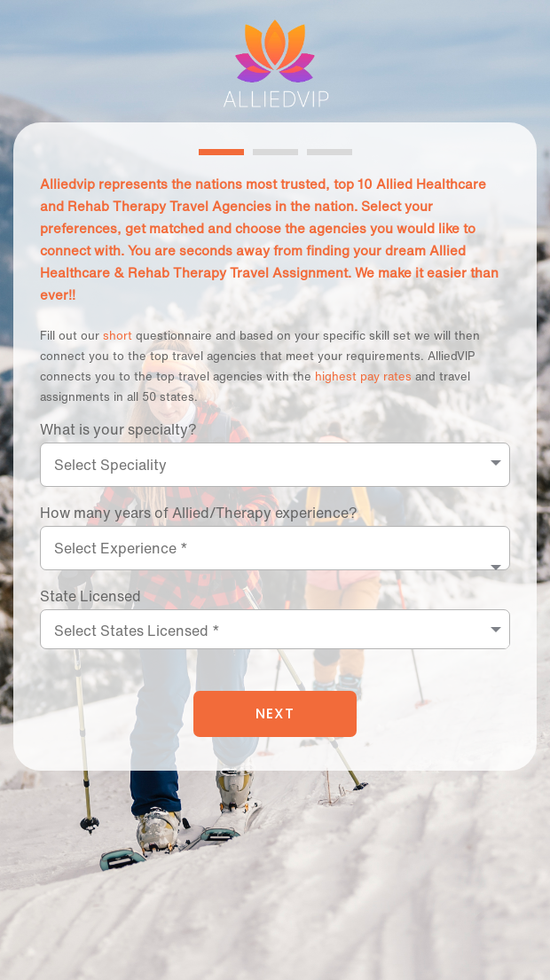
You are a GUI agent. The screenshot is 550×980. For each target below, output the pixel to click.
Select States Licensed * (137, 631)
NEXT (275, 713)
